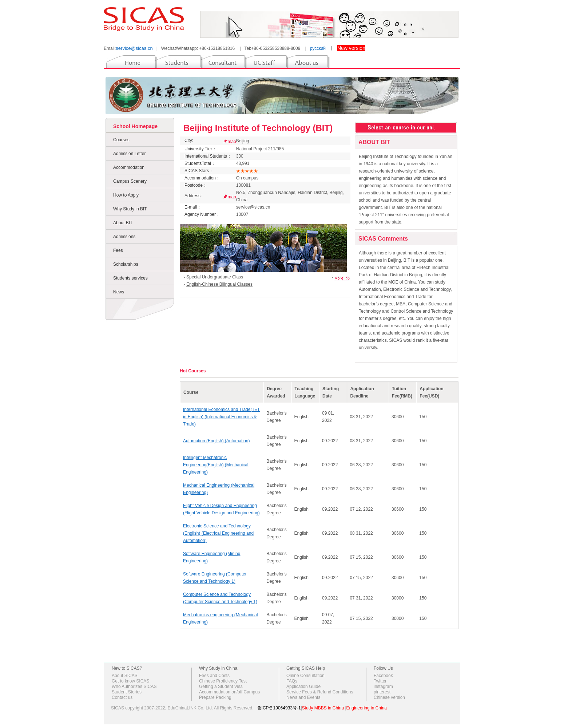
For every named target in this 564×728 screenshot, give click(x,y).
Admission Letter (129, 154)
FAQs (292, 681)
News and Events (303, 697)
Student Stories (127, 692)
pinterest (382, 692)
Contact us (122, 697)
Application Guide (303, 687)
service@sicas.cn (134, 48)
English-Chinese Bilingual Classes (219, 284)
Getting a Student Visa (221, 687)
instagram (383, 687)
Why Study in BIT (130, 209)
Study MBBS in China (323, 708)
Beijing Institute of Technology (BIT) (258, 128)
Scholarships (126, 264)
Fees (118, 250)
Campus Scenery (130, 181)
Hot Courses (193, 371)
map (232, 142)
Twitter (380, 681)
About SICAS (125, 676)
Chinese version (389, 697)
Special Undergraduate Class (215, 277)
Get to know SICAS (130, 681)
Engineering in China (367, 708)
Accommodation (129, 167)
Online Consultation (305, 676)
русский (318, 48)
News (119, 292)
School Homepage (135, 126)
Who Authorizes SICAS (134, 687)
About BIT (123, 223)
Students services (130, 278)
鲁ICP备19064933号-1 (279, 708)
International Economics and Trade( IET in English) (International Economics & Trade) (221, 417)
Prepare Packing (215, 697)
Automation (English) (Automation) (216, 441)
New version (351, 48)
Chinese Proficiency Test (223, 681)
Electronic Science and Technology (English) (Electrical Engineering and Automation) (218, 533)
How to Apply (126, 195)
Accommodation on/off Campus (229, 692)
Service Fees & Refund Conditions (320, 692)
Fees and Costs (214, 676)
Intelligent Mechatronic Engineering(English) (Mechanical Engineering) (216, 465)
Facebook (383, 676)
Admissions (124, 237)
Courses (121, 140)
